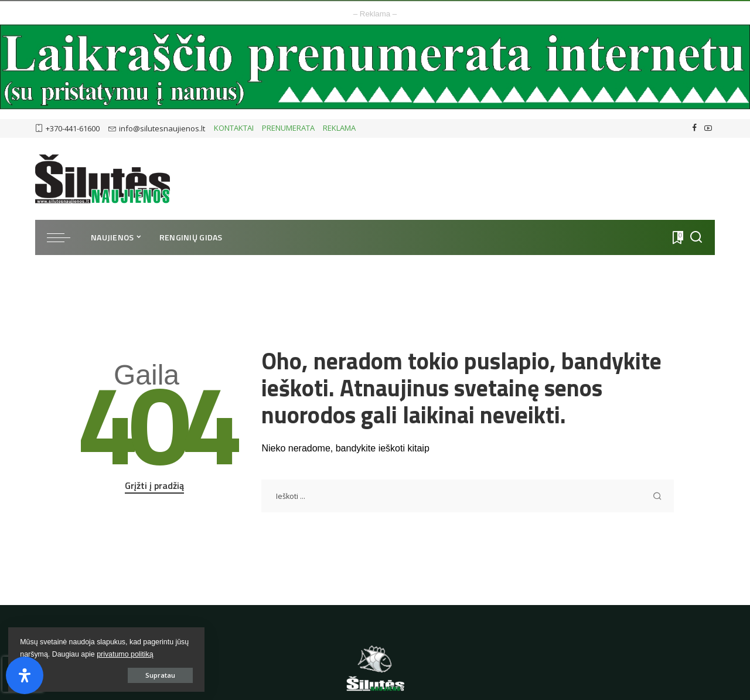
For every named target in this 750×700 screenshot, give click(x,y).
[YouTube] (708, 128)
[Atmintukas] (677, 237)
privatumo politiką (49, 654)
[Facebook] (695, 128)
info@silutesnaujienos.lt (157, 128)
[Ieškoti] (696, 237)
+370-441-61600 (67, 128)
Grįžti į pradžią (154, 485)
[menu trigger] (64, 237)
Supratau (140, 674)
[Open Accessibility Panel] (25, 675)
